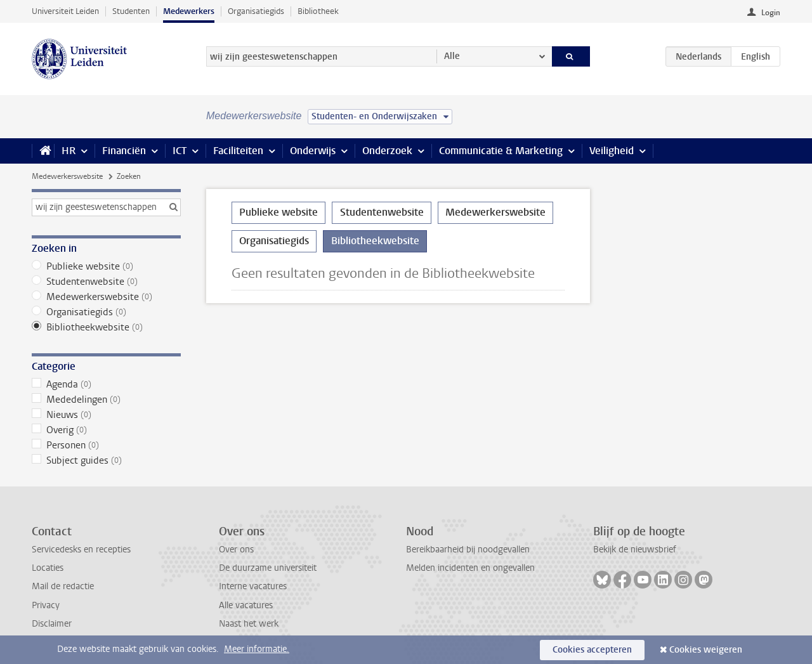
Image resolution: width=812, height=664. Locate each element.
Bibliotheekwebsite (106, 327)
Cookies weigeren (706, 650)
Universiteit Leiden (65, 11)
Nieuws (106, 415)
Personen (106, 445)
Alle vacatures (246, 605)
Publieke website (106, 266)
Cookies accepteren (592, 650)
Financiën (124, 151)
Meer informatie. (257, 649)
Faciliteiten (238, 151)
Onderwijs (313, 151)
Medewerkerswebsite (67, 176)
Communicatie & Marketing (501, 151)
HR (69, 151)
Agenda (106, 384)
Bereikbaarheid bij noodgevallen (468, 550)
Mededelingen (106, 400)
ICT (180, 151)
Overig (106, 430)
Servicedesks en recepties (81, 550)
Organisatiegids (256, 11)
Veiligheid (612, 151)
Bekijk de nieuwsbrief (635, 550)
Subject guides (106, 460)
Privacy (46, 605)
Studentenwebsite (106, 282)
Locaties (48, 568)
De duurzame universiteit (268, 568)
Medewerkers (189, 11)
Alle (452, 56)
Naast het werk (249, 624)
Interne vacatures (253, 586)
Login (771, 13)
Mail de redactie (63, 586)
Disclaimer (52, 624)
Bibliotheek (318, 11)
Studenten (131, 11)
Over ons (236, 550)
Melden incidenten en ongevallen (470, 568)
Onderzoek (387, 151)
